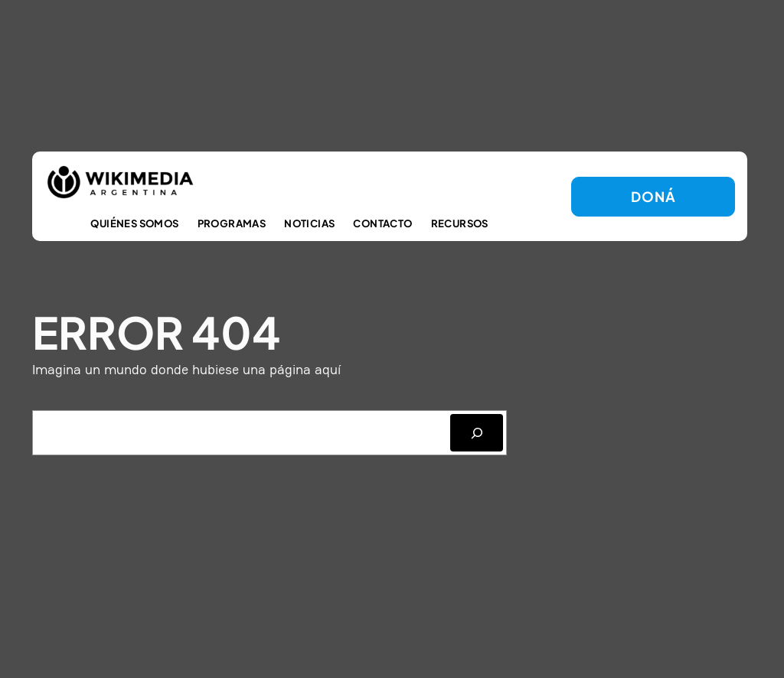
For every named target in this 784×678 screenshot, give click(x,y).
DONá (653, 196)
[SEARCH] (477, 432)
